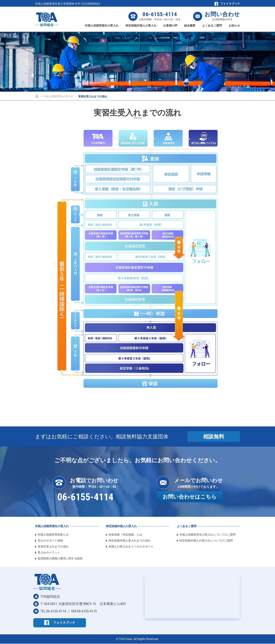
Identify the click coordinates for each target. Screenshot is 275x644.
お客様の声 (170, 27)
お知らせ (234, 27)
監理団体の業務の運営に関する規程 (60, 559)
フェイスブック (230, 4)
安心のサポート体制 (50, 541)
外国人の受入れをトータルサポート (131, 547)
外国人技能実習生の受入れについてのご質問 (207, 535)
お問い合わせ (222, 14)
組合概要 (190, 27)
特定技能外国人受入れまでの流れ (130, 541)
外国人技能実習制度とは (53, 535)
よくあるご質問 (212, 27)
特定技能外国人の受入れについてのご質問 (206, 541)
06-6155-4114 (160, 14)
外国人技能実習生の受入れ (102, 27)
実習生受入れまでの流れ (53, 547)
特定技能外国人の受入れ (141, 27)
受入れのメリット (49, 553)
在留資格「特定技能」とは (125, 535)
